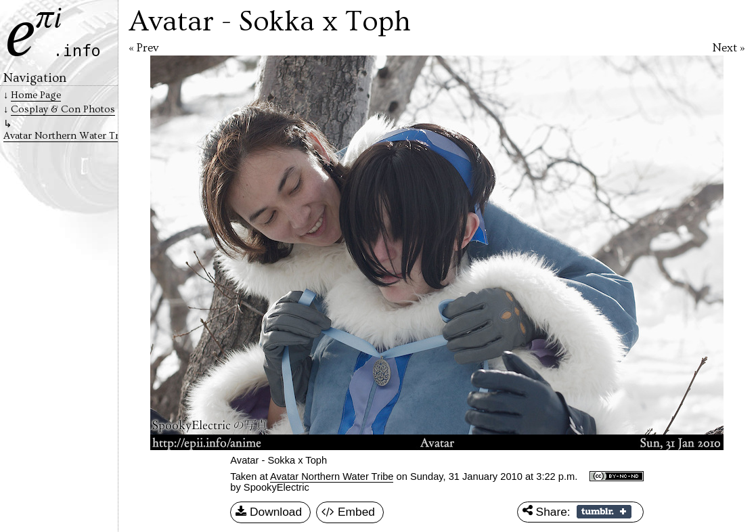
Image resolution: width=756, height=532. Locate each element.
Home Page (36, 95)
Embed (348, 512)
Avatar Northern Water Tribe (332, 476)
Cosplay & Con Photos (63, 109)
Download (269, 512)
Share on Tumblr (604, 512)
